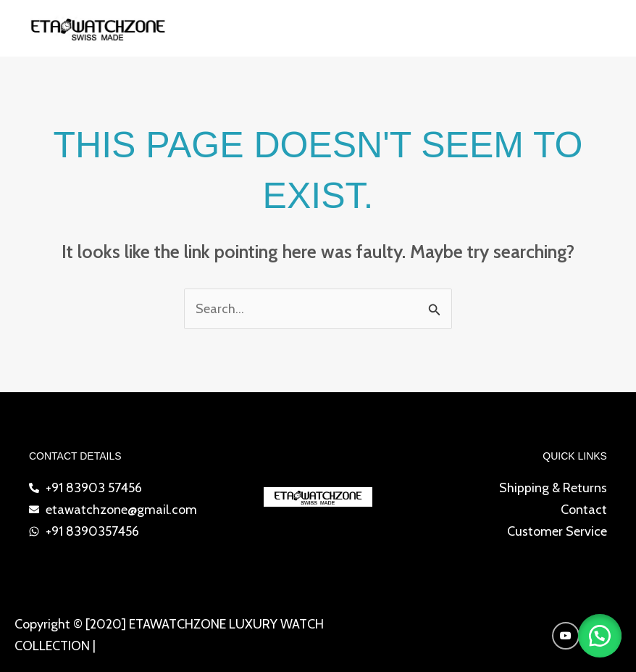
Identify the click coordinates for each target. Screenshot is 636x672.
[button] (600, 636)
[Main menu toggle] (605, 29)
